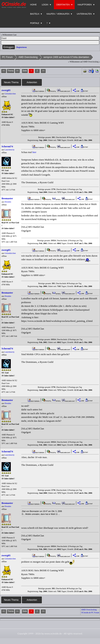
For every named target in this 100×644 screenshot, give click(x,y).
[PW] (50, 43)
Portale (35, 23)
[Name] (50, 38)
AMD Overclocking (28, 57)
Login (45, 5)
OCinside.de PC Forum (90, 613)
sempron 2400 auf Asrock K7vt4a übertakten (66, 57)
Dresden (8, 202)
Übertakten (63, 5)
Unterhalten (84, 14)
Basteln (35, 14)
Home (33, 5)
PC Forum (7, 57)
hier (34, 152)
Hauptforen (85, 5)
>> (43, 71)
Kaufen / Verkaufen (58, 14)
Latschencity (10, 150)
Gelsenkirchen (10, 94)
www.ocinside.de (53, 634)
